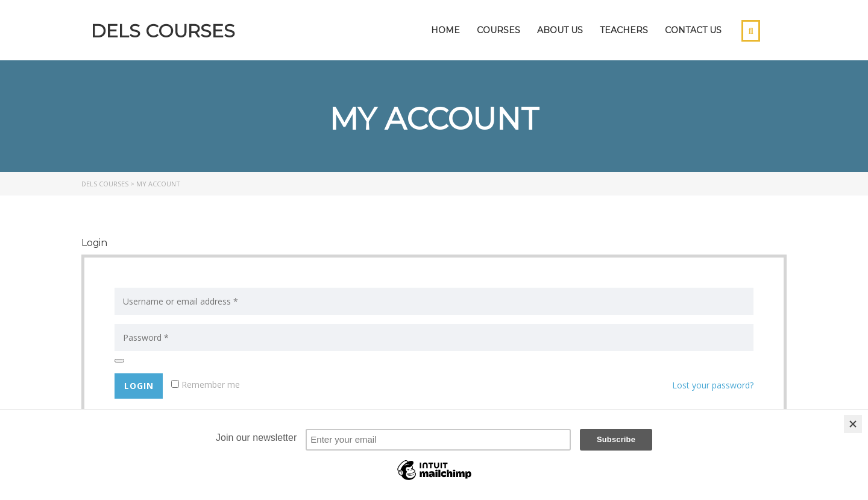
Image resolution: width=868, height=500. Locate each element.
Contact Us (693, 30)
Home (445, 30)
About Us (560, 30)
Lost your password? (713, 385)
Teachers (624, 30)
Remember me (206, 384)
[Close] (853, 424)
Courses (498, 30)
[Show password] (119, 361)
